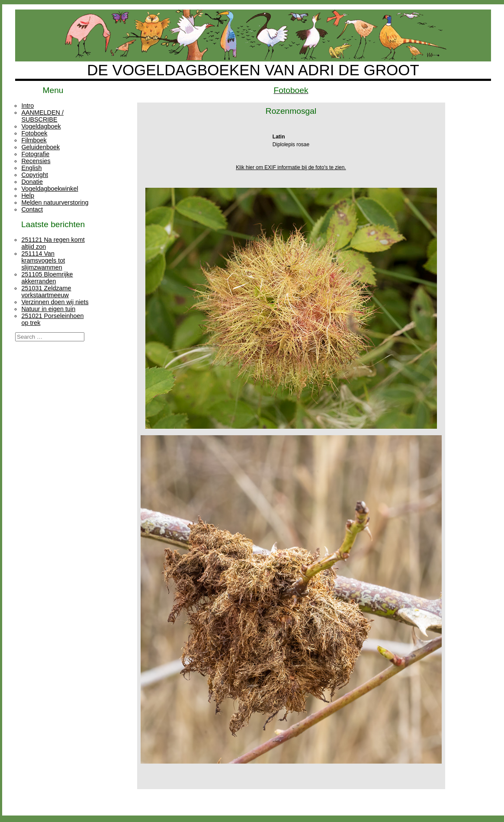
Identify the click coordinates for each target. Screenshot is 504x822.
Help (28, 196)
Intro (27, 106)
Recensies (36, 161)
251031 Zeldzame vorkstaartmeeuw (46, 292)
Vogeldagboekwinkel (50, 189)
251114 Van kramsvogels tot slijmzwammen (43, 260)
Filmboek (34, 140)
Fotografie (35, 154)
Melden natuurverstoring (55, 202)
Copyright (35, 175)
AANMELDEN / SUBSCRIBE (42, 116)
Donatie (32, 182)
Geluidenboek (40, 147)
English (31, 168)
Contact (32, 209)
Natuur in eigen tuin (48, 309)
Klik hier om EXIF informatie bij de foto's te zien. (291, 167)
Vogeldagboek (41, 126)
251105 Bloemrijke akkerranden (47, 278)
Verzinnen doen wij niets (55, 302)
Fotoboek (34, 133)
